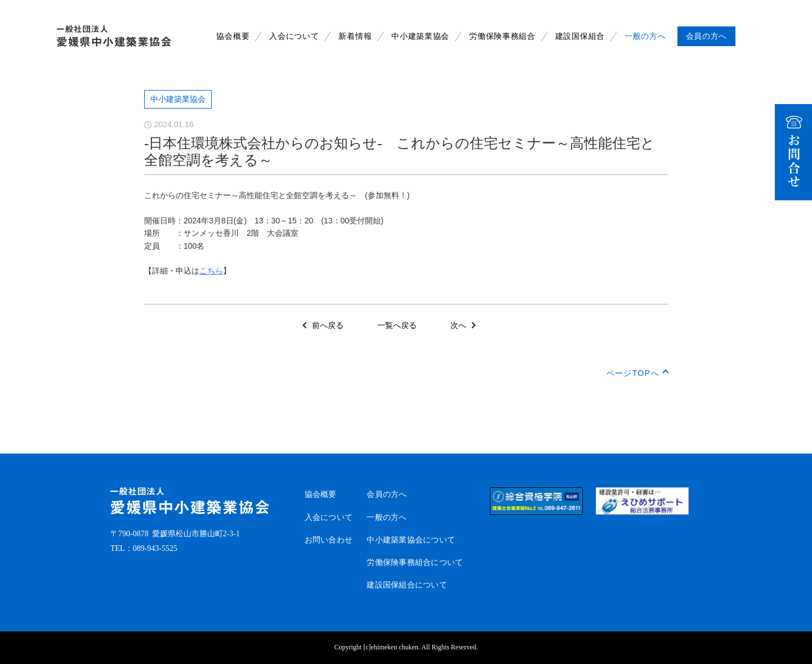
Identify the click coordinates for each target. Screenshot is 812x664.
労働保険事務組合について (415, 562)
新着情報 (355, 36)
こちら (211, 271)
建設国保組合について (407, 585)
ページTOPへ (633, 373)
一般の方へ (645, 36)
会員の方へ (387, 494)
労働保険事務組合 (502, 36)
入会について (294, 36)
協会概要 (233, 36)
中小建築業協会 (420, 36)
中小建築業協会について (411, 540)
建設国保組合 (580, 36)
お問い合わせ (329, 540)
